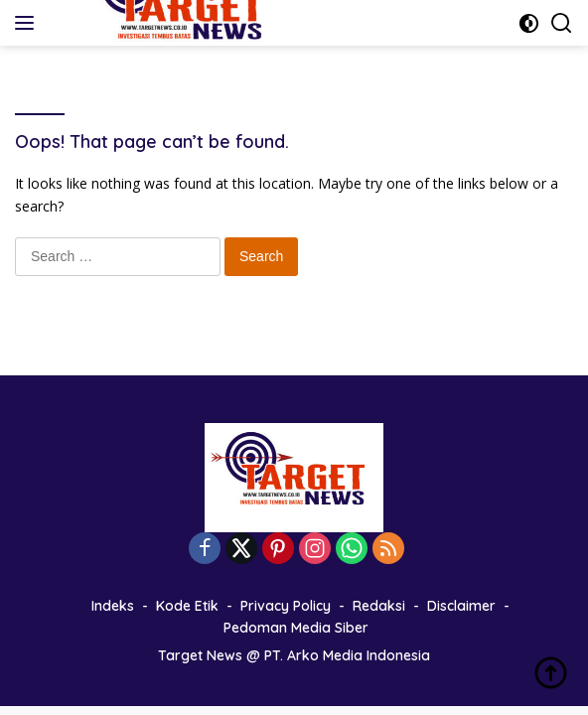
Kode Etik (187, 606)
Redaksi (379, 606)
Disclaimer (461, 606)
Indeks (113, 606)
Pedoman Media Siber (296, 628)
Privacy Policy (286, 606)
